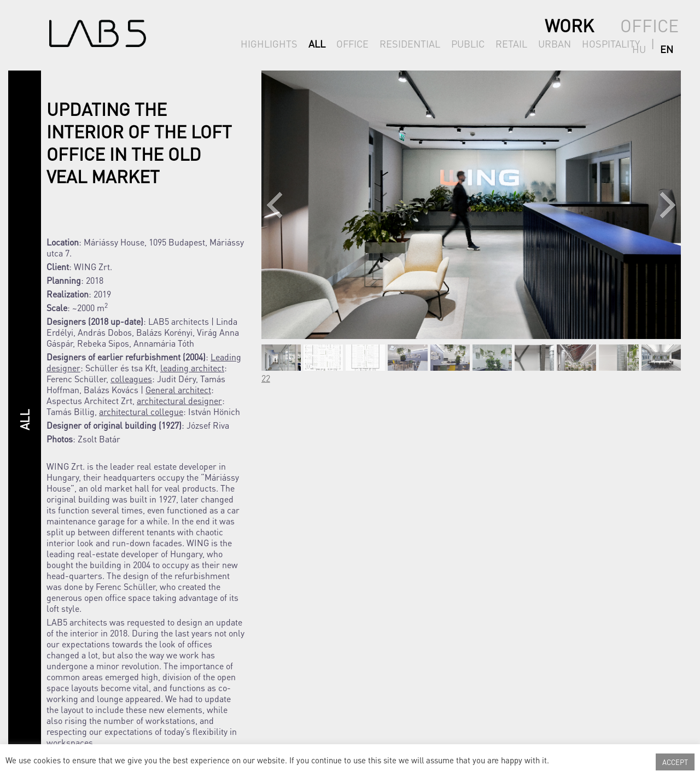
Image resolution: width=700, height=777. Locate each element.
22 (266, 378)
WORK (569, 25)
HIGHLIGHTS (269, 43)
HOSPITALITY (611, 43)
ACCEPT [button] (675, 762)
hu (655, 43)
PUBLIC (468, 43)
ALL (317, 43)
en (672, 43)
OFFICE (352, 43)
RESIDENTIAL (410, 43)
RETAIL (511, 43)
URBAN (555, 43)
